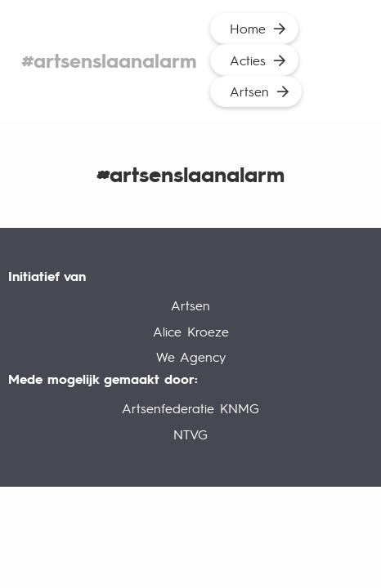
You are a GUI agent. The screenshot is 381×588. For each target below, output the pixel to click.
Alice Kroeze (191, 331)
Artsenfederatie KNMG (190, 408)
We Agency (191, 356)
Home (248, 28)
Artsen (249, 91)
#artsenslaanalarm (109, 60)
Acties (248, 60)
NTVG (190, 434)
